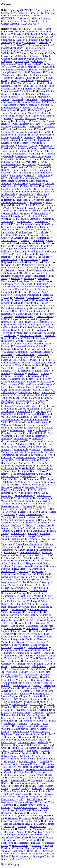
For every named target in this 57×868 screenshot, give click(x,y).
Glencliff (6, 224)
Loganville (49, 653)
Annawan (49, 441)
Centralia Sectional (25, 354)
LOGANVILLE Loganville (15, 677)
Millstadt (51, 650)
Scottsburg (28, 536)
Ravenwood (7, 135)
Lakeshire (43, 561)
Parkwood (46, 268)
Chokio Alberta (12, 186)
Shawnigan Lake (32, 452)
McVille (45, 751)
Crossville (20, 167)
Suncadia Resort (9, 371)
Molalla (17, 140)
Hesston (46, 246)
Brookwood (45, 599)
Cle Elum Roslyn (21, 685)
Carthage (19, 357)
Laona (35, 384)
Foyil (50, 691)
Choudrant (41, 737)
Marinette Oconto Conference (28, 566)
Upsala (40, 341)
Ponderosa (42, 357)
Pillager (27, 108)
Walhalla (31, 59)
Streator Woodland (24, 495)
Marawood (44, 466)
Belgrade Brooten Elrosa (33, 471)
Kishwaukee (39, 645)
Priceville (18, 493)
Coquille (22, 826)
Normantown (11, 471)
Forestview (10, 514)
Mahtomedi (38, 102)
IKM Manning (20, 699)
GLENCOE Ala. (29, 24)
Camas (20, 441)
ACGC (34, 490)
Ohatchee (38, 650)
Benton (33, 813)
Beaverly (34, 582)
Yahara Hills (45, 165)
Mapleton (21, 37)
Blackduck (29, 278)
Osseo (14, 80)
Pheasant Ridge (32, 325)
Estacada (15, 216)
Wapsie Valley (21, 439)
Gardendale (47, 384)
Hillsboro (6, 34)
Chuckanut (33, 297)
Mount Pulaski (8, 585)
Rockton (17, 325)
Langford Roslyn (39, 740)
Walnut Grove (25, 91)
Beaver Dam (21, 184)
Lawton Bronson (26, 742)
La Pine (35, 173)
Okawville (47, 628)
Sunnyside (6, 289)
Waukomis (37, 243)
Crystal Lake (42, 232)
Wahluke (29, 344)
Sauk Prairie (48, 86)
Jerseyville (39, 224)
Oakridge (17, 32)
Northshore (32, 99)
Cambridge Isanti (27, 550)
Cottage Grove (31, 51)
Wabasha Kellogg (39, 110)
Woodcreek (24, 767)
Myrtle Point (30, 162)
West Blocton (17, 382)
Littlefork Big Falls (11, 51)
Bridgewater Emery (41, 854)
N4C (21, 799)
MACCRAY (42, 303)
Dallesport (33, 626)
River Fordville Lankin (12, 601)
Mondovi (6, 588)
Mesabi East (47, 395)
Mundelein (22, 135)
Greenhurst (49, 829)
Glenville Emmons (10, 108)
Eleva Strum (21, 251)
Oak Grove (40, 108)
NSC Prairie (20, 219)
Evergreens (32, 751)
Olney (22, 696)
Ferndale (33, 406)
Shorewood (7, 40)
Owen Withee (11, 213)
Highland (24, 56)
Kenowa (25, 558)
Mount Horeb (42, 221)
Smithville (43, 354)
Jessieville (6, 230)
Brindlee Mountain (10, 165)
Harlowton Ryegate (25, 802)
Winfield (38, 596)
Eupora (37, 685)
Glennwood (50, 154)
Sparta (4, 751)
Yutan (17, 257)
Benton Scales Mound (27, 517)
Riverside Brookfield (22, 205)
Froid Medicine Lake (33, 620)
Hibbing (15, 748)
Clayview (38, 713)
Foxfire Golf (7, 414)
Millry (25, 788)
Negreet (15, 691)
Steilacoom (22, 577)
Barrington (34, 45)
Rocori (50, 349)
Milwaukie (41, 523)
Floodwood (33, 94)
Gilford (51, 360)
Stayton (22, 181)
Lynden (23, 110)
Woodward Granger (43, 200)
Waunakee (37, 143)
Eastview (48, 262)
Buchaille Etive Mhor (12, 83)
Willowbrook (37, 251)
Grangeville (36, 780)
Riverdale (9, 129)
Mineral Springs (37, 167)
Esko (31, 341)
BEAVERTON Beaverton (14, 403)
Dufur (38, 205)
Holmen (25, 102)
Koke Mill (37, 788)
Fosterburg (20, 647)
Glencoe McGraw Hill (28, 13)
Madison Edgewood (36, 715)
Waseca (14, 821)
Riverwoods (20, 588)
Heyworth (44, 208)
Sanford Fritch (41, 213)
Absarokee (19, 373)
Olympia (35, 723)
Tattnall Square (27, 585)
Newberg (6, 121)
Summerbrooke (46, 550)
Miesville (35, 211)
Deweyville (37, 680)
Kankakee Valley (41, 694)
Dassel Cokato (30, 216)
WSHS (8, 656)
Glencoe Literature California (16, 16)
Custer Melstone (37, 181)
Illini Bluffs (7, 680)
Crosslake (44, 607)
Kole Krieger (47, 479)
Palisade (19, 425)
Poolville (45, 675)
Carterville (45, 555)
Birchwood (19, 531)
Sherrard (41, 759)
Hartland (45, 70)
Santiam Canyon (9, 259)
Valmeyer (35, 148)
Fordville (16, 278)
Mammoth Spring (44, 287)
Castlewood (36, 72)
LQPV (44, 813)
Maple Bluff (28, 468)
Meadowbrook (8, 571)
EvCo (48, 243)
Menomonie (37, 699)
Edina (47, 398)
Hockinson (34, 37)
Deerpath (30, 175)
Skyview (40, 78)
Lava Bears (22, 528)
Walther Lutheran (39, 590)
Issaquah (43, 265)
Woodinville (36, 593)
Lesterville (48, 295)
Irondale (29, 656)
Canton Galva (8, 742)
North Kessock (44, 495)
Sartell (18, 306)
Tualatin (5, 113)
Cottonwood (21, 235)
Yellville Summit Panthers (14, 590)
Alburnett (44, 615)
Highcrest (31, 599)
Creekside (9, 623)
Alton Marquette (42, 390)
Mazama (33, 105)
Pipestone (47, 707)
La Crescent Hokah (11, 661)
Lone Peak (31, 422)
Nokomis (37, 178)
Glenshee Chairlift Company (15, 764)
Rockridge (25, 637)
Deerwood (22, 156)
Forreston (37, 764)
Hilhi (50, 53)
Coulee (22, 582)
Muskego (42, 642)
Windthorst (22, 843)
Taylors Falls (38, 512)
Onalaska (19, 132)
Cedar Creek (34, 262)
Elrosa (4, 216)
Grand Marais (38, 631)
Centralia (23, 72)
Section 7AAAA (9, 240)
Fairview (18, 34)
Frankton (6, 346)
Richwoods (7, 341)
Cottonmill (30, 607)
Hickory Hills (8, 300)
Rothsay (5, 322)
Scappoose (41, 319)
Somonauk (6, 816)
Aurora (28, 311)
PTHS (7, 770)
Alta (41, 346)
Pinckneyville (22, 61)
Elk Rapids (43, 574)
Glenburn (18, 346)
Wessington (32, 734)
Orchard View (24, 596)
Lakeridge (39, 48)
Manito (52, 656)
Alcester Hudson (19, 780)
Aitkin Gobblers (21, 143)
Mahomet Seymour (14, 395)
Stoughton (30, 824)
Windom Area (8, 91)
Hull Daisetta (44, 414)
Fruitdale (20, 64)
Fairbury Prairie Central (26, 807)
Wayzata (5, 197)
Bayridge (38, 772)
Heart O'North (26, 759)
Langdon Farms (9, 70)
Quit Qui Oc (23, 634)
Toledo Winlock (37, 588)
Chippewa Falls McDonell (17, 455)
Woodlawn (30, 306)
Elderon (41, 656)
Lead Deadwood (45, 468)
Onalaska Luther (23, 390)
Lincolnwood (27, 80)
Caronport (32, 479)
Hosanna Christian (10, 506)
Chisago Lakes (8, 56)
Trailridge (32, 601)
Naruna (21, 642)
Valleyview (7, 544)
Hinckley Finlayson (25, 289)
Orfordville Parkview (12, 433)
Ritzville (29, 547)
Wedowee (39, 637)
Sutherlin (44, 474)
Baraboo (24, 512)
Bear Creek (35, 127)
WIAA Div (44, 300)
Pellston (50, 788)
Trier (33, 658)
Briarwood (18, 99)
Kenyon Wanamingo (24, 783)
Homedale (42, 387)
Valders (30, 639)
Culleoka (27, 319)
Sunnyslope (24, 650)
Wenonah (6, 501)
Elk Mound (26, 756)
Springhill (23, 352)
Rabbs (52, 759)
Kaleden (8, 794)
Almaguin (20, 406)
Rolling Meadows (36, 227)
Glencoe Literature (41, 18)
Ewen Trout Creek (20, 666)
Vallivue (5, 851)
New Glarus (35, 618)
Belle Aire (28, 859)
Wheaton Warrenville (44, 270)
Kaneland (26, 818)
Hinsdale (16, 137)
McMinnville (28, 97)
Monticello (43, 97)
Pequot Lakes (46, 306)
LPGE (4, 319)
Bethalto (45, 322)
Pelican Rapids (21, 121)
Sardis (28, 276)
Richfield (18, 604)
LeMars (50, 767)
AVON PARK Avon (11, 504)
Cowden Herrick (41, 683)
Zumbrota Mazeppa (41, 352)
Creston (17, 276)
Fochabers (35, 653)
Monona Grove (9, 110)
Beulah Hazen (8, 626)
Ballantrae (41, 430)
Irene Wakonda (26, 194)
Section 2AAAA (9, 558)
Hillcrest (8, 37)
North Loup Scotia (10, 859)
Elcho (43, 406)
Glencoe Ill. (47, 13)
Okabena (32, 382)
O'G (33, 672)
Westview (21, 40)
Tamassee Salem (9, 384)
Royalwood (10, 737)
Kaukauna (16, 525)
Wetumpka (18, 851)
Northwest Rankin (13, 628)
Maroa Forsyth (27, 387)
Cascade (32, 208)
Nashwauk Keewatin (25, 474)
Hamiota (5, 745)
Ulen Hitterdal (8, 799)
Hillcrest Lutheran (36, 745)
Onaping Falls (21, 449)
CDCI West (37, 786)
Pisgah (42, 254)
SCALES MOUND (11, 420)
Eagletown (6, 802)
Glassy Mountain (35, 428)
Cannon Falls (11, 102)
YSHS (26, 327)
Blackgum (6, 495)
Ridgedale (42, 140)
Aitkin (4, 563)
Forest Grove (11, 89)
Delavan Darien (9, 756)
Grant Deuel (24, 829)
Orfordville (38, 240)
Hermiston (6, 813)
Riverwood (21, 86)
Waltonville (30, 460)
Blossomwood (39, 810)
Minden (41, 805)
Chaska (34, 135)
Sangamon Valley (13, 365)
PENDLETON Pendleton (17, 192)
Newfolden (38, 192)
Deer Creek (18, 59)
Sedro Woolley (8, 392)
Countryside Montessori (30, 514)
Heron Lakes (33, 851)
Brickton (9, 832)
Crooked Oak (8, 270)
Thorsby (17, 254)
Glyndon (52, 251)
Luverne (5, 143)
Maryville (35, 398)
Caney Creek (22, 837)
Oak (39, 536)
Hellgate (52, 512)
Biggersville (30, 702)
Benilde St (49, 528)
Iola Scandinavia (37, 531)
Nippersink (49, 148)
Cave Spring (22, 794)
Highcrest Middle (29, 259)
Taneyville (22, 211)
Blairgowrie (47, 626)
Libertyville (47, 51)
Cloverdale (7, 458)
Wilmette (35, 235)
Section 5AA (22, 810)
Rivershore (26, 523)
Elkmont (29, 525)
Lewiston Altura (25, 129)
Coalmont (51, 680)
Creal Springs (17, 539)
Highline (5, 734)
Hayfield (9, 156)
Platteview (42, 194)
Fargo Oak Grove (21, 713)
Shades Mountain (22, 224)
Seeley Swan (36, 156)
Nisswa (18, 656)
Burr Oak (44, 688)
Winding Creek (36, 542)
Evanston (23, 146)
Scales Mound (19, 609)
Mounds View (35, 67)
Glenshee (42, 585)
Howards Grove (18, 542)
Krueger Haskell (40, 677)
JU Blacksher (16, 599)
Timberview (10, 335)
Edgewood (6, 64)
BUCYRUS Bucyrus (28, 273)
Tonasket (29, 238)
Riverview (16, 368)
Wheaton (30, 520)
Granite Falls (47, 99)
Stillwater (17, 675)
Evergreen (9, 352)
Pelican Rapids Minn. (23, 113)
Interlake (24, 243)
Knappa (8, 297)
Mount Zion (19, 729)
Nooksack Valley (46, 802)
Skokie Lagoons (18, 409)
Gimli (33, 710)
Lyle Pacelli (7, 618)
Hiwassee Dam (9, 759)
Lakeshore (17, 520)
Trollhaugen (7, 634)
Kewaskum (21, 813)
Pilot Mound (10, 694)
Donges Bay (42, 411)
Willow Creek (25, 232)
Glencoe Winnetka (10, 24)
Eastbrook (6, 357)
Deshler (16, 303)
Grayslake (19, 349)
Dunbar (24, 672)
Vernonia (36, 449)
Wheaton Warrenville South (40, 770)
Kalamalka (9, 273)
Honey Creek (41, 501)
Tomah (14, 97)
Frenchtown (21, 246)
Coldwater (6, 251)
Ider (30, 430)
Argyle (5, 691)
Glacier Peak (38, 360)
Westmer (23, 723)
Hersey (24, 384)
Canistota (6, 807)
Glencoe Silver (9, 13)
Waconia (5, 417)
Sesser (40, 129)
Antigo (21, 300)
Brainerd (19, 94)
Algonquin (50, 205)
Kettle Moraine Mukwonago (15, 308)
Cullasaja (6, 786)
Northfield (48, 45)
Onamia (47, 219)
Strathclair (17, 422)
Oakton (17, 707)
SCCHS (43, 487)
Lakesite (31, 791)
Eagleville (40, 756)
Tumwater (30, 265)
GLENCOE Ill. (9, 18)
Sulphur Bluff (8, 631)
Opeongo (26, 213)
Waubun (40, 691)
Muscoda (19, 479)
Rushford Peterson (25, 401)
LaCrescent (37, 189)
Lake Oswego (48, 64)
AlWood (29, 778)
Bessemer (9, 444)
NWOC (21, 45)
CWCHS (14, 485)
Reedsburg (45, 458)
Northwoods (7, 528)
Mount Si (46, 105)
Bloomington (26, 737)
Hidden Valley (8, 856)
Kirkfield (20, 297)
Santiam (8, 653)
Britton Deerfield (32, 580)
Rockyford (6, 474)
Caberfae (22, 658)
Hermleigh (9, 835)
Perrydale (46, 135)
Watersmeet (7, 401)
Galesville (43, 742)
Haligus (30, 563)
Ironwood (28, 137)
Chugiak (5, 732)
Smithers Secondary (11, 344)
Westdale (20, 341)
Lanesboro (23, 854)
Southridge (38, 53)
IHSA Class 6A (21, 569)
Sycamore (15, 170)
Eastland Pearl (46, 791)
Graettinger (7, 718)
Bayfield (5, 124)
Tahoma (51, 333)
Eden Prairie (44, 175)
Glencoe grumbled (45, 10)
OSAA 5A (33, 509)
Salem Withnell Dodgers (13, 797)
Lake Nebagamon (21, 645)
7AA (42, 162)
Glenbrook (38, 61)
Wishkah (31, 604)
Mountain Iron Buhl (11, 268)
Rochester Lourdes (39, 417)
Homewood (44, 170)
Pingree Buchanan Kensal (17, 683)
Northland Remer (22, 501)
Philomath (30, 254)
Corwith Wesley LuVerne (17, 840)
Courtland (6, 390)
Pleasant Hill (48, 392)
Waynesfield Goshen (25, 466)
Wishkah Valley (35, 349)
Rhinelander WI (9, 561)
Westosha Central (31, 159)
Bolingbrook (21, 154)
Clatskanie (6, 235)
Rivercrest (34, 696)
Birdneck (6, 373)
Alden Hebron (29, 477)
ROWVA (6, 498)
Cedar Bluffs (29, 165)
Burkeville (21, 653)
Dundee (5, 490)
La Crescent (10, 105)
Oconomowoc (8, 650)
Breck (28, 433)
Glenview (37, 56)
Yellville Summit (35, 249)
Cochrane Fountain (36, 425)
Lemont (5, 303)
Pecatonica (43, 113)
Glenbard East (39, 666)
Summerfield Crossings (13, 509)
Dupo (45, 797)
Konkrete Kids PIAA (35, 848)
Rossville (6, 148)
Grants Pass (17, 563)
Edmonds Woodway (38, 647)
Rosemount (7, 314)
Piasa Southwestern (46, 547)
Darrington (41, 506)
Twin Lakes (38, 333)
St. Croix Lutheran (30, 376)
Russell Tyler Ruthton (25, 118)
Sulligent (38, 664)
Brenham (31, 669)
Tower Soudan (34, 441)
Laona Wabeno (43, 371)
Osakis (25, 485)
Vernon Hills (7, 45)
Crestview (37, 439)
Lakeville (22, 710)
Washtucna (49, 211)
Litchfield (28, 691)
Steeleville (26, 330)
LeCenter (28, 506)
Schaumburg (7, 221)
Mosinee (29, 140)
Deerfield (43, 42)
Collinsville (24, 151)
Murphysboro (8, 146)
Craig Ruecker (19, 127)
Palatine (5, 48)
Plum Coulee (20, 417)
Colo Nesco (31, 675)
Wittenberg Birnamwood (36, 420)
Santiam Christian (34, 612)
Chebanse (17, 848)
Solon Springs (8, 116)
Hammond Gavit (38, 826)
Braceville (9, 854)
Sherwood (6, 246)
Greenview (22, 189)
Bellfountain (7, 593)
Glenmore (51, 764)
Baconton (6, 257)
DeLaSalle (36, 843)
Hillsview (6, 265)
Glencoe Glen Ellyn (37, 21)
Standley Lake (21, 786)
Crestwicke (39, 463)
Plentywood (17, 639)
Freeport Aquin (23, 436)
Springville (26, 371)
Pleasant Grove (21, 173)
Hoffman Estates (25, 574)
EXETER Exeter (12, 702)
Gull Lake (49, 452)
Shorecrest (14, 615)
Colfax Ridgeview (42, 558)
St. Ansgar (16, 238)
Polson (34, 146)
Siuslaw (8, 398)
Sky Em (46, 297)
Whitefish (6, 184)
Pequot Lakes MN (10, 477)
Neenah (49, 794)
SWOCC (18, 770)
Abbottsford (7, 211)
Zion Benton (35, 379)
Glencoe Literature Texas (13, 21)
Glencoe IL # (38, 16)
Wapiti (36, 829)
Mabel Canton (29, 748)
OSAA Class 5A (45, 316)
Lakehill (50, 832)
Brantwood (30, 688)
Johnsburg (35, 154)
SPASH (35, 577)
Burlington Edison (42, 856)
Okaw (28, 363)
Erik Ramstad (18, 533)
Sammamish (34, 539)
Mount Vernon (23, 200)
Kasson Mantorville (14, 791)
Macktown (13, 818)
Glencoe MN (24, 18)
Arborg (5, 460)
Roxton (5, 645)
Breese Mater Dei (35, 197)
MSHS (15, 788)
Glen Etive (50, 127)
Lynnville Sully (25, 623)
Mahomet (23, 482)
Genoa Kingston (21, 124)
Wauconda (33, 64)
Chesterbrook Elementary (28, 544)
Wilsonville (50, 34)
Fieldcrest (41, 230)
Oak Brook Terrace (10, 580)
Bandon (5, 428)
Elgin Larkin (21, 816)
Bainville (25, 694)
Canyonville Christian (45, 363)
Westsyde (28, 303)
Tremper (44, 729)
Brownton (25, 53)
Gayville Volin (24, 221)
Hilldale (39, 433)
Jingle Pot (6, 753)
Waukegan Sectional (26, 555)
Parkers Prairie (8, 387)
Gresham (21, 618)
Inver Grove (26, 287)
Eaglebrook (26, 89)
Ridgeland (9, 482)
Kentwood (38, 721)
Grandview (18, 227)
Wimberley (24, 856)
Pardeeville (10, 723)
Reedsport (33, 373)
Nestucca (23, 571)
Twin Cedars (47, 314)
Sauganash (30, 487)
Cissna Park (45, 382)
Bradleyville (45, 658)
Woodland (19, 67)
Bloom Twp (41, 753)
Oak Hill (37, 840)
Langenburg (7, 577)
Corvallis (9, 772)
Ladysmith (6, 86)
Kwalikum (45, 533)
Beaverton (31, 83)
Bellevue (36, 528)
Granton (5, 713)
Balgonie (49, 544)
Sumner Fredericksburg (21, 447)
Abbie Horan (29, 615)
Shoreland (18, 322)
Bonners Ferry (27, 561)
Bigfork (50, 72)
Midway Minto (37, 775)
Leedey (5, 609)
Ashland (39, 818)
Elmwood (23, 116)
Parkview (6, 295)
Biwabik (5, 685)
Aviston (8, 316)
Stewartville (24, 270)
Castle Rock (10, 552)
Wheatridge (22, 680)
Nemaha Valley (43, 498)
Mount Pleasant (30, 186)
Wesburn (5, 729)
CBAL (45, 577)
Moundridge (7, 596)
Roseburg (6, 249)
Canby (47, 37)
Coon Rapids (32, 628)
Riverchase (29, 170)
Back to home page (11, 864)
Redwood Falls (20, 490)
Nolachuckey (19, 379)
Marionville (18, 262)
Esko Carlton (37, 704)
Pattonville (22, 832)
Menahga (22, 593)
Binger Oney (38, 571)
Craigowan (40, 436)
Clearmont (22, 740)
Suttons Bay (37, 816)
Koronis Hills (44, 504)
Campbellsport (23, 664)
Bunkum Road (44, 525)
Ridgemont (7, 200)
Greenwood (7, 441)
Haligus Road (24, 772)
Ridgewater (23, 721)
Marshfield (17, 715)
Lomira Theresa (46, 824)
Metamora (6, 132)
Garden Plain (46, 710)
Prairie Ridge (22, 333)
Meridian (51, 189)
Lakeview (44, 32)
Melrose (40, 91)
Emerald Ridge (25, 411)
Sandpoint (41, 623)
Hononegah (47, 146)
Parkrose (5, 173)
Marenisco (23, 292)
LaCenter (43, 669)
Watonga (46, 582)
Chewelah (48, 851)
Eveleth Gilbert (24, 284)
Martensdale (7, 284)
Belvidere (36, 482)
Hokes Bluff (10, 53)
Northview (41, 311)
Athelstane (6, 306)
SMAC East (36, 832)
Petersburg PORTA (36, 493)
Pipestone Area (39, 292)
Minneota (51, 721)
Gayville (22, 835)
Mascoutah (10, 151)
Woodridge (7, 42)
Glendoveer (40, 330)
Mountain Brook (20, 845)
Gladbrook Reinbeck (25, 726)
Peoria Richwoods (24, 230)
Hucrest (33, 729)
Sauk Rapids (17, 751)
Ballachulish (36, 409)
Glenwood (30, 32)
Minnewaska (7, 574)
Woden (5, 422)
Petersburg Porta (33, 365)
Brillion (42, 520)
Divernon (16, 460)
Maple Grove (11, 330)
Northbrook (10, 75)
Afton (31, 642)
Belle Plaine (43, 80)
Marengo (28, 257)
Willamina (6, 425)
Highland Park (33, 34)
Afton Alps (48, 325)
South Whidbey (35, 132)
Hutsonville (36, 444)
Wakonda (38, 455)
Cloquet (5, 325)
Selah (52, 520)
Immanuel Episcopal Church (18, 78)
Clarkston (6, 647)
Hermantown (20, 148)
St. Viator (25, 463)
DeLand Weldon (35, 799)
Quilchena (27, 753)
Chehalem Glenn (9, 376)
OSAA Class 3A (21, 732)
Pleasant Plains (44, 344)
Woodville (18, 197)
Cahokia (36, 634)
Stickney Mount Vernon (27, 281)
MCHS (32, 300)
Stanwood (35, 219)
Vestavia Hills (48, 509)
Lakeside (34, 86)
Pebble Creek (11, 523)
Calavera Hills (15, 778)
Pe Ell (40, 778)
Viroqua (45, 373)
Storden (5, 99)
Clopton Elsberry (13, 363)
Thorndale (9, 658)
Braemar (17, 487)
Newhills (9, 805)
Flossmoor (9, 767)
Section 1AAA (48, 734)
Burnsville (9, 550)
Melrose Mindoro (29, 70)
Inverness (37, 308)
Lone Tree (49, 184)
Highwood (37, 116)
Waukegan (9, 826)
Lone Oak (29, 504)
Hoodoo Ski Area (13, 824)
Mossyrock (32, 395)
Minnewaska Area (44, 75)
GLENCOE (26, 10)
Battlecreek (40, 276)
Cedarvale (23, 631)
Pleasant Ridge (9, 696)
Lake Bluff (36, 184)
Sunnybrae (37, 837)
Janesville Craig (9, 672)
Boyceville (6, 167)
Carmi (7, 531)
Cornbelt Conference (26, 458)
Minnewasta (7, 843)
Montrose (36, 845)
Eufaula (50, 837)
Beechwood (43, 289)
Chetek (8, 118)
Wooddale (40, 338)
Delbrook (17, 311)
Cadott (4, 525)
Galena (49, 67)
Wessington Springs (29, 392)
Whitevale (39, 151)
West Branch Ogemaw (31, 335)
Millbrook (44, 83)
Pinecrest (44, 59)
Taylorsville (10, 512)
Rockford (22, 444)
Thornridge (7, 517)
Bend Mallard (43, 257)
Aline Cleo (7, 837)
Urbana (42, 726)
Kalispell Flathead (41, 732)
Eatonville (38, 767)
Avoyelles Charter (28, 761)
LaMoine (20, 718)
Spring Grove (8, 72)
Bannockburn (8, 181)
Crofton (41, 783)
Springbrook (16, 175)
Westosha (17, 612)
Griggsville (10, 761)
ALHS (30, 357)
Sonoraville (21, 398)
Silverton (20, 208)
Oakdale (51, 699)
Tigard (7, 67)
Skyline (46, 281)
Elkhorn (47, 159)
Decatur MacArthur (31, 821)
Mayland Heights (13, 547)
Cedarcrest (38, 124)
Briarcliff (44, 761)
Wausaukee (7, 354)
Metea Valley (8, 292)
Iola (16, 753)
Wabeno (5, 612)
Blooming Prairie (32, 661)
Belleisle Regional (24, 316)
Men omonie (7, 710)
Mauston (44, 422)
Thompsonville (9, 287)
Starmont (50, 116)
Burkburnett (7, 740)
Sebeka (15, 159)
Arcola (43, 118)
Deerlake (34, 246)
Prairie (4, 137)
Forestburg (45, 748)
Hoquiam (18, 734)
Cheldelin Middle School (13, 775)
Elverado (37, 485)
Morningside (21, 360)
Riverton (51, 102)
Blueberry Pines (9, 463)
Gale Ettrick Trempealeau (26, 295)
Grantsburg (41, 284)
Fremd (17, 162)
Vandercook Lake (39, 835)
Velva (7, 254)
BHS (49, 132)
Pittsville (18, 249)
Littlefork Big (31, 268)
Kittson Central (17, 430)
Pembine (5, 162)
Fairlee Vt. (6, 360)
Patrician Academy (23, 498)
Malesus (28, 338)
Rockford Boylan (10, 468)
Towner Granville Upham (14, 202)
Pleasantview (8, 829)
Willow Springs (31, 707)
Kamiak (34, 403)
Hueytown (18, 745)
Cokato (41, 401)
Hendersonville (19, 704)
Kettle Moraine (12, 327)
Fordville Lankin (25, 414)
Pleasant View (8, 232)
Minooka (31, 346)
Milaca (18, 265)
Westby (8, 208)
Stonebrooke (36, 202)
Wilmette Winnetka (29, 552)
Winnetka (6, 439)
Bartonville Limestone (27, 314)
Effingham (34, 797)
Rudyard (15, 319)
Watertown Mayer (10, 536)
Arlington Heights (21, 48)
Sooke (43, 460)
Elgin (18, 42)
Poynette (51, 620)
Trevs (49, 455)
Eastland (32, 533)
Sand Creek (32, 322)
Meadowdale (26, 75)
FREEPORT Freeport (35, 368)
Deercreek (37, 569)
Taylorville (7, 333)
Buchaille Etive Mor (39, 40)
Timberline (30, 42)
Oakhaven (37, 794)
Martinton (49, 821)
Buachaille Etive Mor (43, 327)
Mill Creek (18, 428)
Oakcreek (6, 349)
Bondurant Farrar (25, 805)
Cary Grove (41, 89)
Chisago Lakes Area (42, 121)
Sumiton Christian (38, 609)
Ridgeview (6, 61)
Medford (16, 338)
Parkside (25, 240)
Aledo (22, 105)
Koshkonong (22, 178)
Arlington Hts (44, 238)
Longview (6, 466)
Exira (21, 626)
